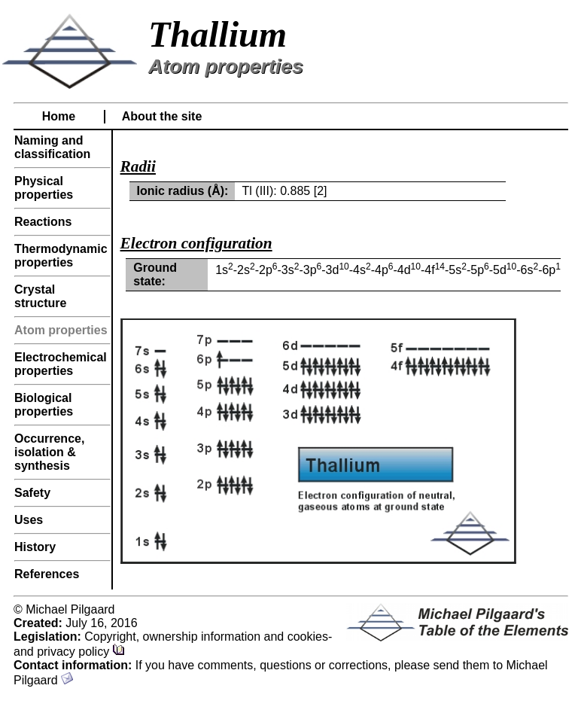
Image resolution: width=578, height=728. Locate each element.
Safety (32, 493)
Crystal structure (40, 296)
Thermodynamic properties (61, 256)
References (47, 574)
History (35, 547)
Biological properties (44, 405)
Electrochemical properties (61, 364)
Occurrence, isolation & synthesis (49, 452)
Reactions (43, 222)
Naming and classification (52, 147)
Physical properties (44, 188)
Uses (29, 520)
